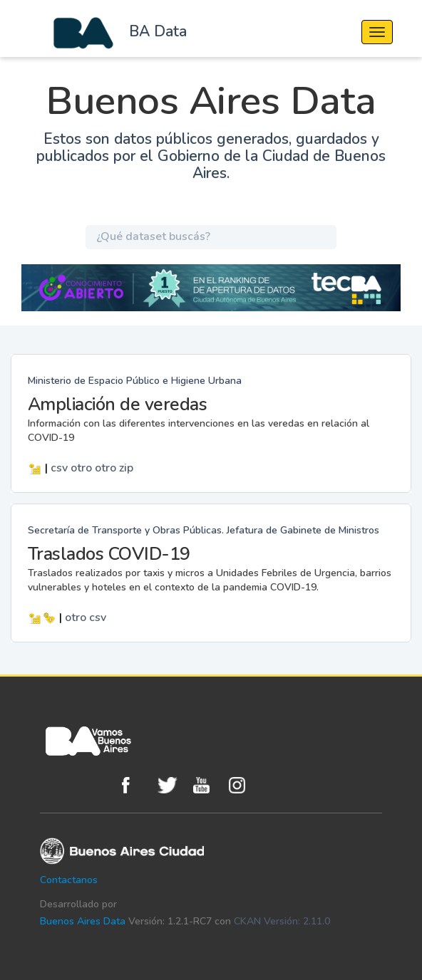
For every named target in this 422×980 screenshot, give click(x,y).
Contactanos (69, 880)
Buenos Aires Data (83, 921)
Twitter (172, 785)
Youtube (207, 785)
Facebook (136, 785)
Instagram (243, 785)
